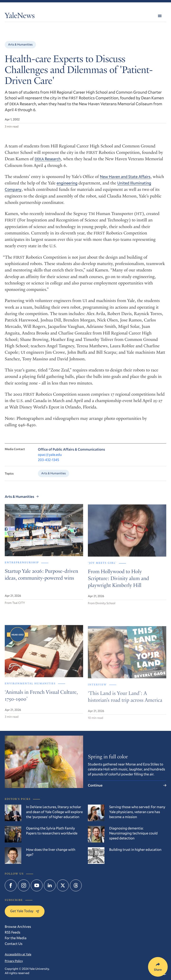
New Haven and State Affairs (125, 176)
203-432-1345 (48, 463)
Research (48, 159)
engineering (67, 183)
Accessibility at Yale (18, 954)
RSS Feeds (13, 932)
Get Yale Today (25, 911)
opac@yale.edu (50, 458)
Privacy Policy (14, 961)
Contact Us (14, 944)
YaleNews (20, 17)
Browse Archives (18, 927)
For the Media (16, 938)
